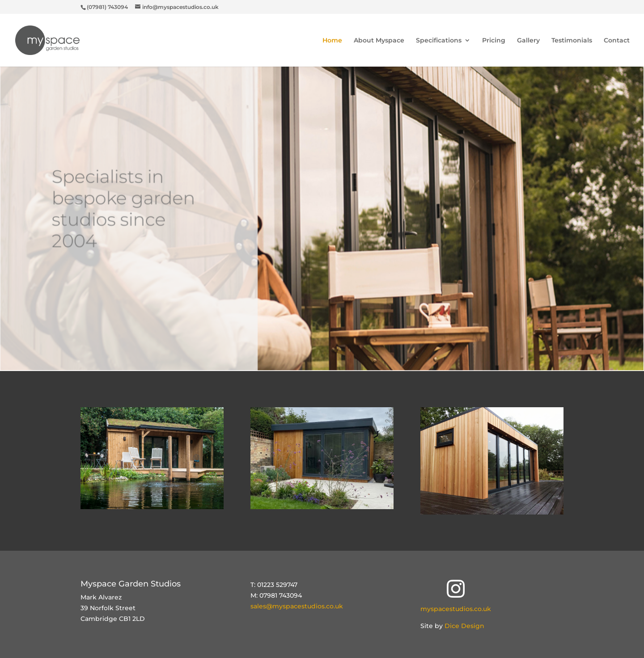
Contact (617, 41)
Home (332, 41)
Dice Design (464, 626)
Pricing (494, 41)
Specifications (439, 41)
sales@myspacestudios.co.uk (297, 606)
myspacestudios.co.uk (456, 609)
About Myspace (379, 41)
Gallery (528, 41)
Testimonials (572, 41)
